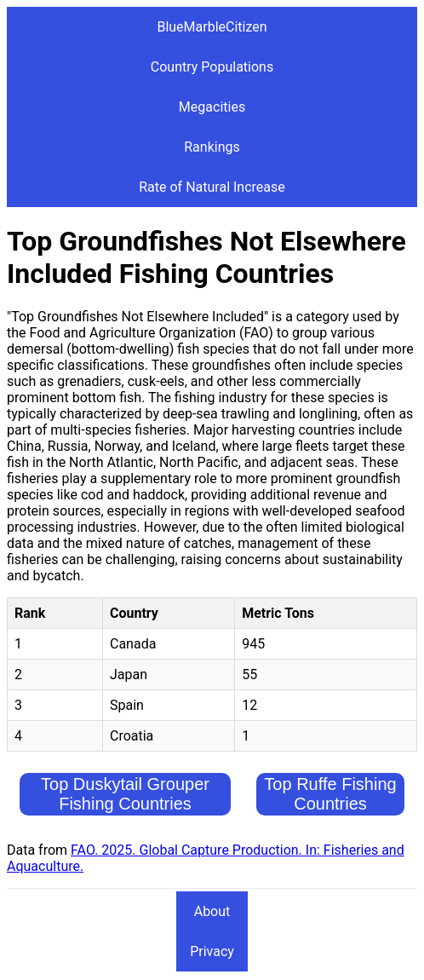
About (212, 911)
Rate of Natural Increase (212, 187)
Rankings (212, 147)
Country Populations (212, 67)
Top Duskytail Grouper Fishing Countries (125, 794)
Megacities (212, 107)
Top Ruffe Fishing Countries (330, 794)
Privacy (212, 951)
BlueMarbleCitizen (212, 27)
